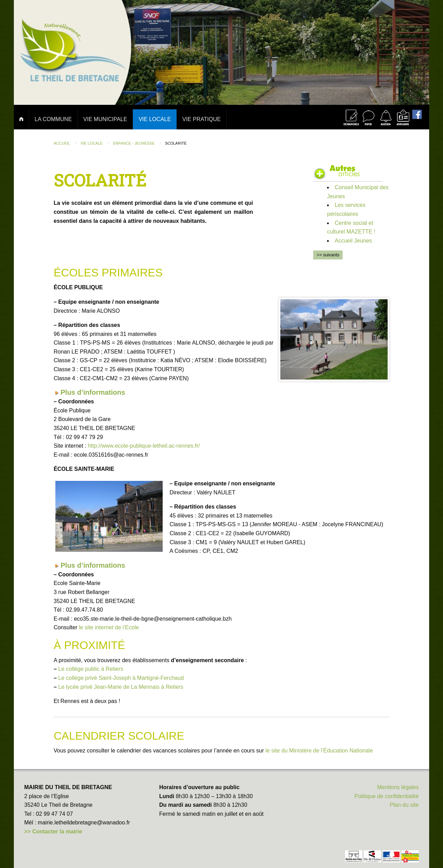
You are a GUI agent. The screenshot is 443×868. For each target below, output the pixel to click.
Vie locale (92, 143)
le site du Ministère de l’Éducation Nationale (319, 751)
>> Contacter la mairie (53, 832)
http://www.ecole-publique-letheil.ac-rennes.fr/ (144, 446)
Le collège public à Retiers (91, 669)
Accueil (62, 143)
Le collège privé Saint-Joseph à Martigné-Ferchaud (121, 678)
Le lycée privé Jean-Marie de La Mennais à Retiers (121, 687)
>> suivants (328, 255)
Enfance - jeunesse (134, 143)
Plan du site (404, 805)
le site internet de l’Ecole (109, 627)
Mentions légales (398, 787)
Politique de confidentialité (387, 796)
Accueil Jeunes (353, 241)
